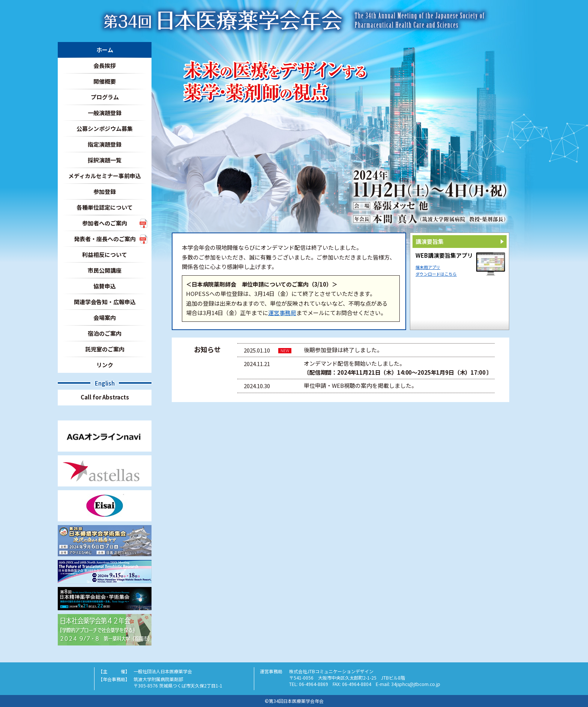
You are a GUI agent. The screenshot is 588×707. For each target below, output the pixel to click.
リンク (105, 365)
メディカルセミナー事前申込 (105, 176)
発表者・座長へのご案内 (105, 239)
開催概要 (105, 81)
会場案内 (105, 317)
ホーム (105, 50)
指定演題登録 (105, 144)
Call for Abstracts (105, 397)
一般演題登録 (105, 113)
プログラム (105, 97)
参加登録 (105, 191)
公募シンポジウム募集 (105, 128)
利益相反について (105, 254)
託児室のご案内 (105, 349)
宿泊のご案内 (105, 333)
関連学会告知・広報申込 (105, 302)
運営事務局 (282, 313)
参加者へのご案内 (105, 223)
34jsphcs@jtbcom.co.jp (416, 684)
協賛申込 (105, 286)
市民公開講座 (105, 270)
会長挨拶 (105, 65)
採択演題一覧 (105, 160)
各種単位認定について (105, 207)
